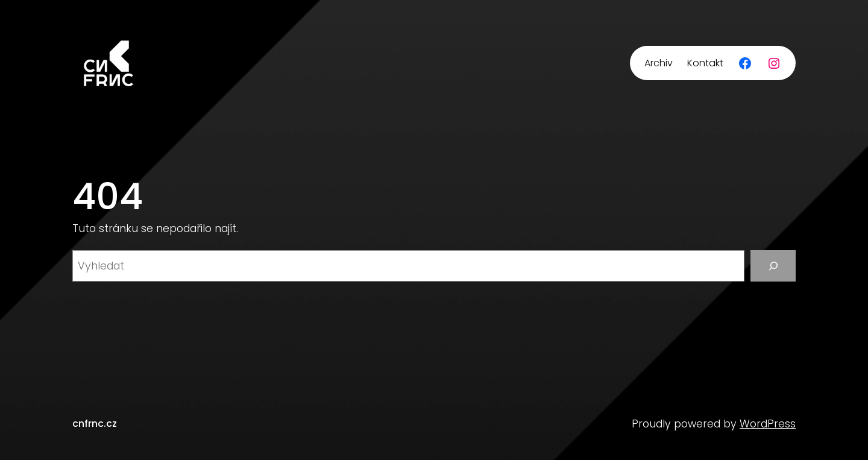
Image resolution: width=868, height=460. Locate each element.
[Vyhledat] (773, 266)
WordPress (768, 424)
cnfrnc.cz (95, 424)
